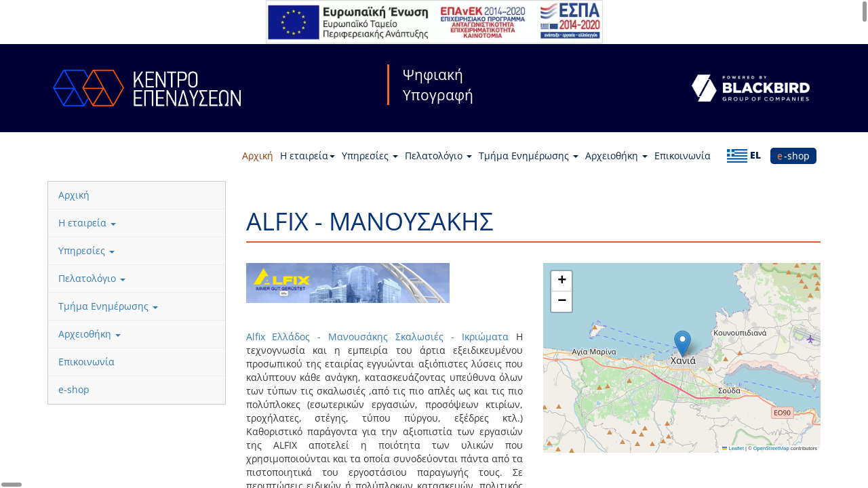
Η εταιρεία (308, 156)
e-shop (793, 156)
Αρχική (258, 156)
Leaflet (733, 448)
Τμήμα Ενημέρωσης (529, 156)
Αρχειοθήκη (616, 156)
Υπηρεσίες (370, 156)
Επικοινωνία (683, 156)
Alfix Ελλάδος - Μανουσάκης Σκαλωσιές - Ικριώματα (378, 337)
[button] (683, 344)
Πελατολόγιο (438, 156)
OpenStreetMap (771, 448)
